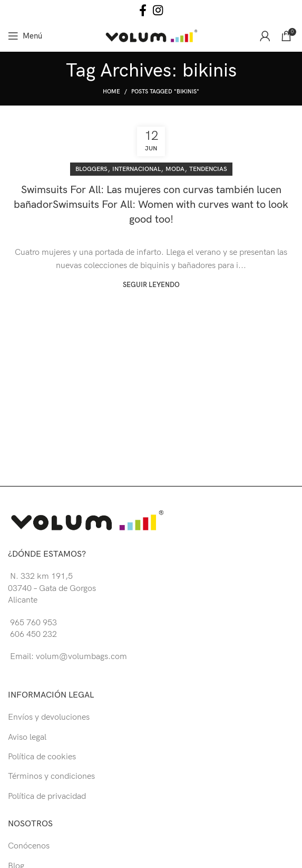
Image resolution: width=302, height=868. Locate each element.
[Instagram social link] (158, 10)
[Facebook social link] (143, 10)
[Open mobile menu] (25, 36)
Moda (175, 169)
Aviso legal (27, 737)
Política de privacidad (47, 797)
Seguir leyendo (151, 285)
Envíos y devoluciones (49, 717)
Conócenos (29, 846)
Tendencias (208, 169)
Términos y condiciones (51, 776)
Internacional (137, 169)
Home (111, 92)
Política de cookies (42, 757)
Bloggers (91, 169)
